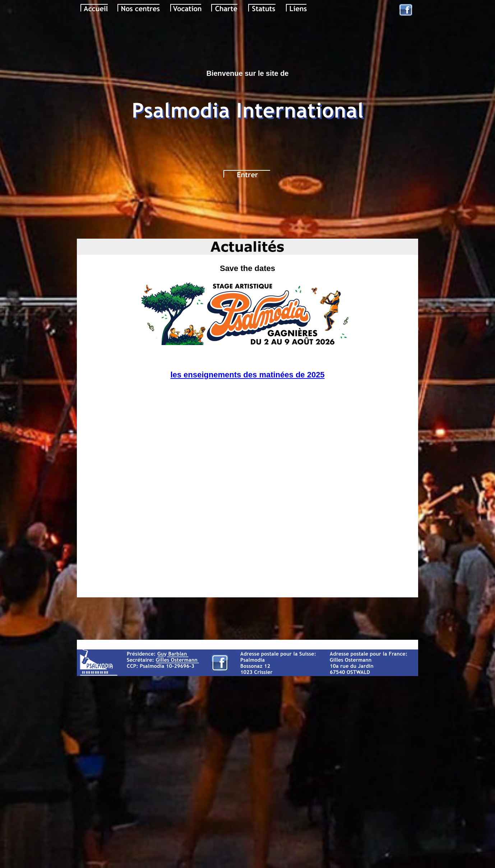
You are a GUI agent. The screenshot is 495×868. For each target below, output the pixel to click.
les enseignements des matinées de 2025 (247, 375)
